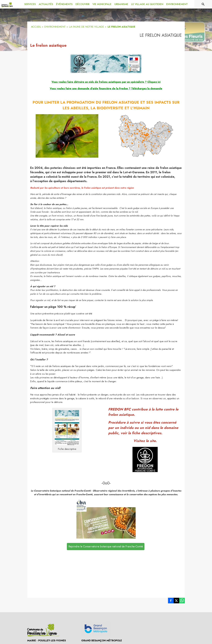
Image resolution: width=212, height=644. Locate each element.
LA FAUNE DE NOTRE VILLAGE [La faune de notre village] (86, 27)
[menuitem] (30, 4)
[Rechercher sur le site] (203, 4)
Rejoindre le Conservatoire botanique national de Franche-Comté (106, 546)
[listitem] (171, 601)
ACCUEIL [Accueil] (36, 27)
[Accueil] (8, 4)
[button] (106, 64)
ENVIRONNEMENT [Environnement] (55, 27)
